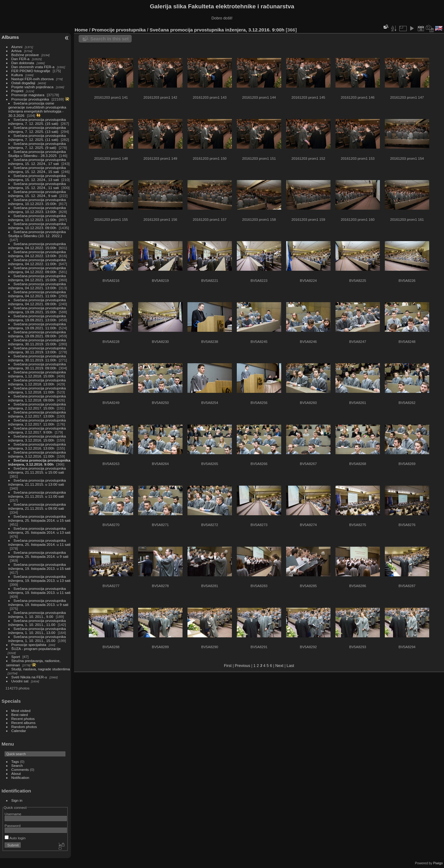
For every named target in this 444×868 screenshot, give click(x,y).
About (16, 773)
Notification (20, 777)
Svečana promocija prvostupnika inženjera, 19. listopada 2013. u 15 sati (39, 566)
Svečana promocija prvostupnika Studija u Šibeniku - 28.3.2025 (37, 154)
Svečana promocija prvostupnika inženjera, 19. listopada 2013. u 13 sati (39, 578)
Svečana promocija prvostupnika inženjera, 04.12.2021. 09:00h (37, 302)
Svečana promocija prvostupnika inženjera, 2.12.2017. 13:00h (37, 414)
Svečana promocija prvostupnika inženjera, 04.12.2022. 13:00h (37, 254)
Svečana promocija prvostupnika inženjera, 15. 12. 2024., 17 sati (37, 162)
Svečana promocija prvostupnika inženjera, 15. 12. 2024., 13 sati (37, 178)
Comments (20, 769)
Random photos (24, 727)
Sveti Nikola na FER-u (29, 677)
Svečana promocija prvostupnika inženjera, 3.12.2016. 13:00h (37, 446)
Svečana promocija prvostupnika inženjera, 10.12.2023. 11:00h (37, 218)
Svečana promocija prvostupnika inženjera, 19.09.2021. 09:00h (37, 334)
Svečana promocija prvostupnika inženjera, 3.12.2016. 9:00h (39, 462)
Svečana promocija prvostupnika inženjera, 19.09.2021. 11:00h (37, 326)
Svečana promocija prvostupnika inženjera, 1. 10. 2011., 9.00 (37, 615)
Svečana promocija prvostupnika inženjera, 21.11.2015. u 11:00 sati (37, 494)
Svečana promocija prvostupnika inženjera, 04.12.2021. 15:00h (37, 278)
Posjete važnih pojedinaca (33, 87)
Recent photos (23, 719)
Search (17, 765)
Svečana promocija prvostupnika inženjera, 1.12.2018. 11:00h (37, 390)
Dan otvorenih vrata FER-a (33, 67)
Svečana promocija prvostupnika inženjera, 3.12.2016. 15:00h (37, 438)
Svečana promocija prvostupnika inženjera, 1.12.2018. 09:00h (37, 398)
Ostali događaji (23, 83)
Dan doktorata (23, 63)
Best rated (20, 715)
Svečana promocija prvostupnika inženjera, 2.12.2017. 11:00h (37, 422)
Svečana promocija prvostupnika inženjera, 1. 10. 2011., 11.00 (37, 623)
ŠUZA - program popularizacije (36, 649)
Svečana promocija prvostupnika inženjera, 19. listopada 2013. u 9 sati (38, 603)
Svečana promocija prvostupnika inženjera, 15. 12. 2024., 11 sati (37, 186)
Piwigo (438, 863)
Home (81, 30)
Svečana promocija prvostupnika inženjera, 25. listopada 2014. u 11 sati (39, 542)
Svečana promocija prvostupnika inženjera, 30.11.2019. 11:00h (37, 358)
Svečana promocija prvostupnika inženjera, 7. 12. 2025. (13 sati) (37, 130)
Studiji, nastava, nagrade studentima (41, 669)
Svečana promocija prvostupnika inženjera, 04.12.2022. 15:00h (37, 246)
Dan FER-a (21, 59)
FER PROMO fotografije (31, 71)
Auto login (15, 838)
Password (13, 826)
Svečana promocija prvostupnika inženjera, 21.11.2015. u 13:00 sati (37, 482)
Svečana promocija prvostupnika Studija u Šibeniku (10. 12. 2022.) (37, 234)
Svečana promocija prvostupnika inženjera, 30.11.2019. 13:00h (37, 350)
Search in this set (109, 39)
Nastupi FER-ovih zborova (33, 79)
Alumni (17, 47)
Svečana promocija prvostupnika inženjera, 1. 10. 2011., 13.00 (37, 631)
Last (290, 666)
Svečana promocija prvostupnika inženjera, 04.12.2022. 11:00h (37, 262)
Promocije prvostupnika (30, 99)
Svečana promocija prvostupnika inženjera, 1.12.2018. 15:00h (37, 374)
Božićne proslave (25, 55)
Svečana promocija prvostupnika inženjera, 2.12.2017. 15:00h (37, 406)
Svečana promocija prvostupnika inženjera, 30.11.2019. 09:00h (37, 366)
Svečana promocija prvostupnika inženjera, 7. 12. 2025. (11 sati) (37, 138)
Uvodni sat (20, 681)
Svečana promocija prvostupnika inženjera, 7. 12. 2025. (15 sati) (37, 121)
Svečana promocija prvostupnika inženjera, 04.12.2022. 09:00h (37, 270)
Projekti (17, 91)
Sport (16, 657)
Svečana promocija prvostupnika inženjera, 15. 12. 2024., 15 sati (37, 170)
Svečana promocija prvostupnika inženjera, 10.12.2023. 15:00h (37, 202)
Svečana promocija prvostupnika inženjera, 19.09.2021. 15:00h (37, 310)
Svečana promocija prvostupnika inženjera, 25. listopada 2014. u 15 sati (39, 518)
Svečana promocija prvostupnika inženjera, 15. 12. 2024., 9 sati (37, 194)
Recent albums (23, 723)
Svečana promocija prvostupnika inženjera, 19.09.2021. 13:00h (37, 318)
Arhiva (16, 51)
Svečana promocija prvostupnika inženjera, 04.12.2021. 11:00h (37, 294)
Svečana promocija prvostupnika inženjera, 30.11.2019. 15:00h (37, 342)
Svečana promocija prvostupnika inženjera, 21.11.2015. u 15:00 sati (37, 470)
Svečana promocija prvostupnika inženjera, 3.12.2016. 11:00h (37, 454)
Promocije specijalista (29, 645)
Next (279, 666)
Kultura (17, 75)
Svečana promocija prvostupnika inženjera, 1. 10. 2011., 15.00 (37, 639)
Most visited (21, 711)
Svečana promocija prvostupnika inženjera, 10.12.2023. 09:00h (37, 226)
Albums (10, 37)
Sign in (17, 800)
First (228, 666)
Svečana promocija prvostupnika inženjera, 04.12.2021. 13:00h (37, 286)
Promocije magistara (28, 95)
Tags (15, 761)
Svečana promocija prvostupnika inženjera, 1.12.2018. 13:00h (37, 382)
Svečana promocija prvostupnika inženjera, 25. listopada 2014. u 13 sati (39, 530)
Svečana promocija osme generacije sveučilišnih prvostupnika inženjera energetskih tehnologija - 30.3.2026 (37, 109)
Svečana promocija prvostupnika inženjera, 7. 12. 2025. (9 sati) (37, 146)
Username (13, 814)
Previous (243, 666)
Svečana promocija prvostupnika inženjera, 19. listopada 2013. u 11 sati (39, 590)
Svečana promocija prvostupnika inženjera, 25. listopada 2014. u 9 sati (38, 554)
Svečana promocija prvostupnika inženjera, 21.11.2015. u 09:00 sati (37, 506)
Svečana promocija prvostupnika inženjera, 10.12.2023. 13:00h (37, 210)
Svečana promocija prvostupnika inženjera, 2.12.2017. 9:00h (37, 430)
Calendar (19, 731)
